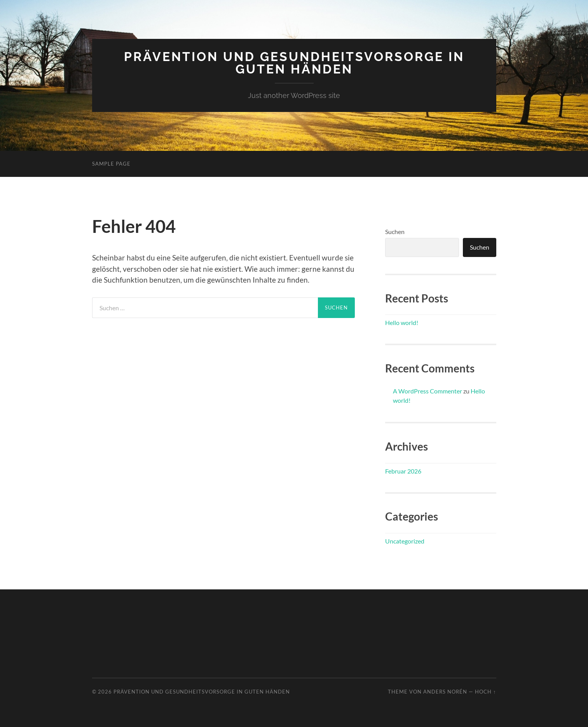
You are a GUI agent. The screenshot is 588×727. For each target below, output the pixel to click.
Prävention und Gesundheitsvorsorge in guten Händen (294, 63)
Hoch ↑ (485, 692)
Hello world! (402, 322)
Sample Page (111, 164)
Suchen (395, 232)
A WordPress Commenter (427, 391)
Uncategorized (405, 541)
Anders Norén (445, 692)
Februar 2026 (403, 471)
